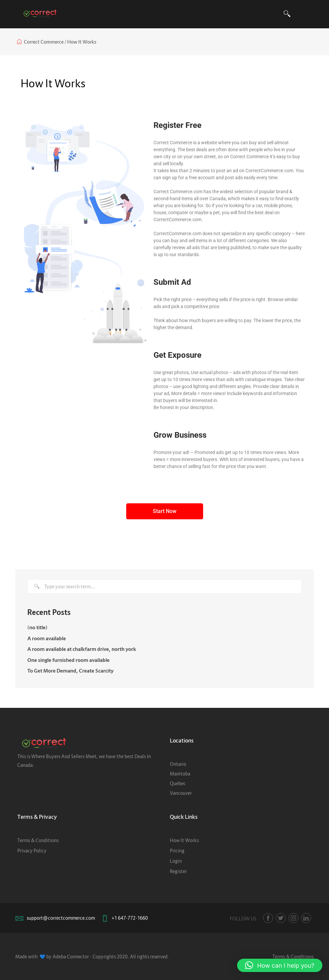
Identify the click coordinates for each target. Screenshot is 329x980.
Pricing (177, 851)
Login (176, 861)
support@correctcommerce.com (61, 918)
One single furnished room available (68, 660)
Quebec (178, 783)
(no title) (37, 627)
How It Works (184, 840)
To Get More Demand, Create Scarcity (70, 671)
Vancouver (181, 793)
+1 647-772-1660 (130, 918)
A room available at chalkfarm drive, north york (82, 649)
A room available (47, 638)
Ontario (178, 764)
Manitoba (180, 774)
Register (178, 871)
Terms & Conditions (38, 840)
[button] (280, 965)
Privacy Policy (32, 851)
